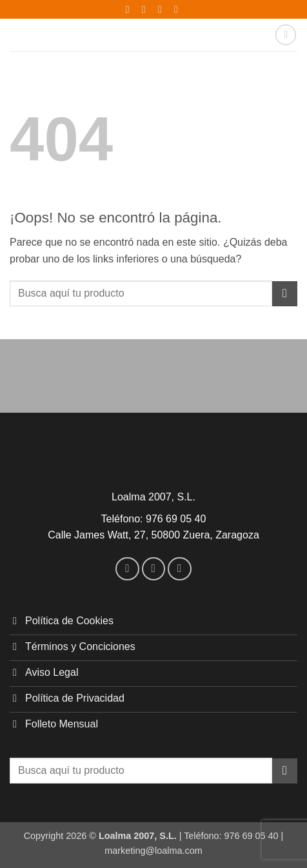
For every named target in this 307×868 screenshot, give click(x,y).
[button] (286, 35)
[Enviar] (285, 294)
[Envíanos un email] (180, 569)
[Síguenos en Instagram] (154, 569)
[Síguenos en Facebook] (127, 569)
